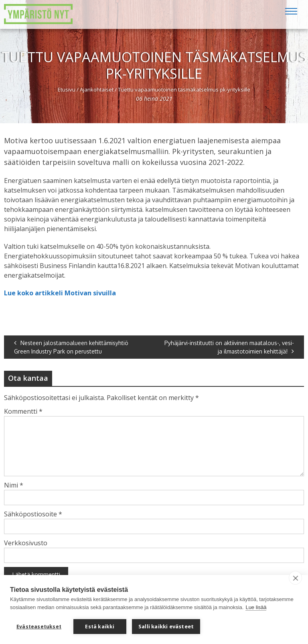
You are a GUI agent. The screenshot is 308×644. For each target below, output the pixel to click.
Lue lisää (256, 607)
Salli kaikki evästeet (166, 626)
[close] (295, 578)
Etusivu (67, 89)
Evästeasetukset (39, 627)
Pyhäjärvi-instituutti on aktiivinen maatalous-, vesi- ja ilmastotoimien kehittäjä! (229, 347)
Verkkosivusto (26, 543)
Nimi (14, 485)
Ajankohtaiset (97, 89)
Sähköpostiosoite (33, 514)
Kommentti (23, 411)
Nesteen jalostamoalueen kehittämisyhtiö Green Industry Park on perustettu (71, 347)
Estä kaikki (100, 627)
